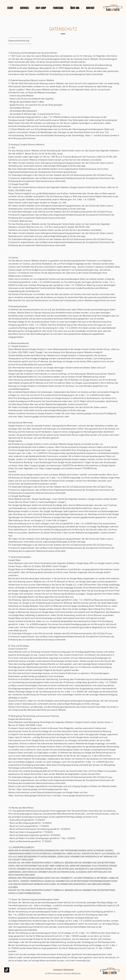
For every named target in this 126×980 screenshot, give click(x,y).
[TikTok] (7, 970)
